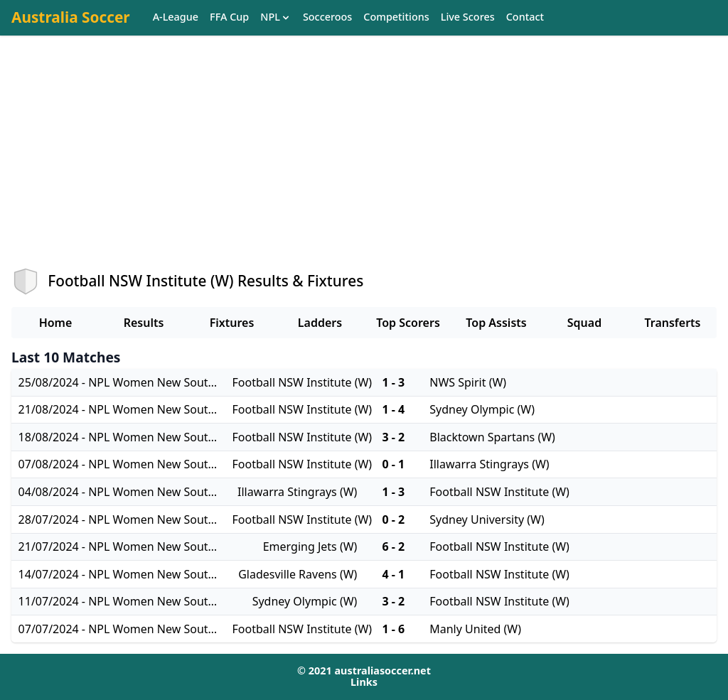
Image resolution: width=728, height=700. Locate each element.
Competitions (396, 17)
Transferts (672, 323)
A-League (176, 17)
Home (56, 323)
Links (364, 682)
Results (144, 323)
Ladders (320, 323)
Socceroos (327, 17)
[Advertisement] (364, 164)
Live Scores (468, 17)
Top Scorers (408, 323)
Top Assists (496, 323)
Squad (584, 323)
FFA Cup (229, 17)
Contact (525, 17)
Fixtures (232, 323)
